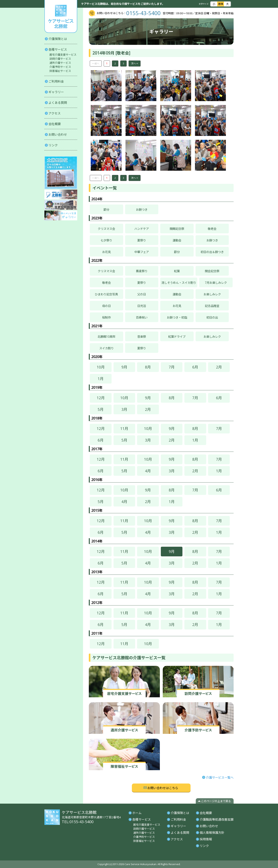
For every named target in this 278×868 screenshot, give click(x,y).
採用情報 (206, 839)
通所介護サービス (60, 63)
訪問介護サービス (60, 59)
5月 (101, 409)
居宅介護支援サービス (63, 55)
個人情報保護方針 (212, 833)
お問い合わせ (58, 135)
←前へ (96, 64)
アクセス (55, 113)
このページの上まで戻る (216, 801)
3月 (124, 409)
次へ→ (135, 64)
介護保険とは (58, 39)
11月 (124, 428)
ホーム (137, 813)
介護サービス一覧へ (220, 778)
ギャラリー (56, 92)
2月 (219, 367)
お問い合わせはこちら (163, 788)
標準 (221, 4)
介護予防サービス (60, 67)
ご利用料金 (56, 81)
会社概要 (55, 124)
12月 (101, 398)
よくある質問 (58, 103)
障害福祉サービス (60, 71)
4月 (148, 471)
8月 (148, 367)
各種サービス (58, 49)
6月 (195, 367)
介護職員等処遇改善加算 (217, 819)
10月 (101, 367)
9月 (124, 367)
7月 (172, 367)
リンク (53, 145)
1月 (101, 379)
